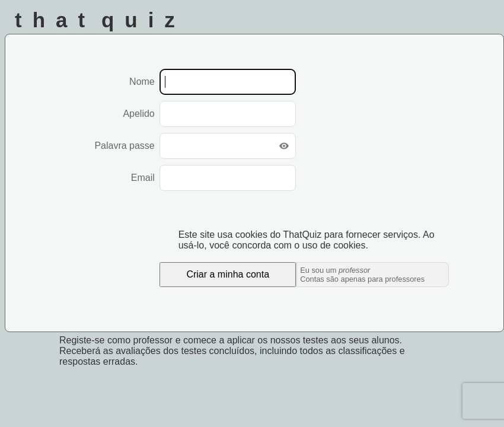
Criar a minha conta (228, 274)
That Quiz (100, 20)
